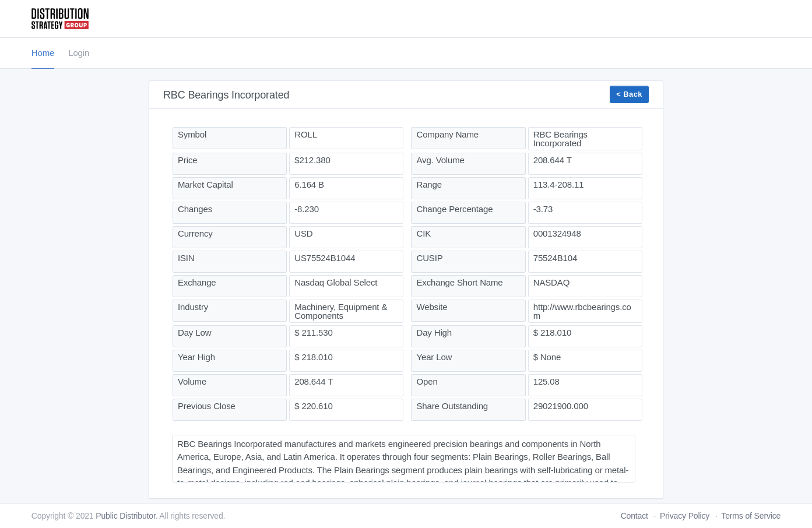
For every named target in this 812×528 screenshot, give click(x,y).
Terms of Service (751, 516)
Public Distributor (125, 516)
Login (79, 53)
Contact (635, 516)
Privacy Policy (685, 516)
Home (43, 53)
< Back (629, 94)
